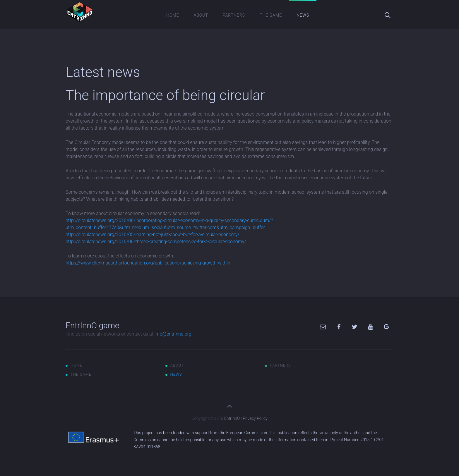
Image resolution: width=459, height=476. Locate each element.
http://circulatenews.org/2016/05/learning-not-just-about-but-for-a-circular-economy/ (153, 234)
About (201, 15)
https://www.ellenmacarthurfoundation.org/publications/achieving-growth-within (148, 263)
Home (173, 15)
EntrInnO (232, 418)
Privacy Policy (255, 418)
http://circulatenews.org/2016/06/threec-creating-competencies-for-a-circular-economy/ (156, 242)
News (303, 15)
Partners (234, 15)
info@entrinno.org (173, 334)
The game (271, 15)
